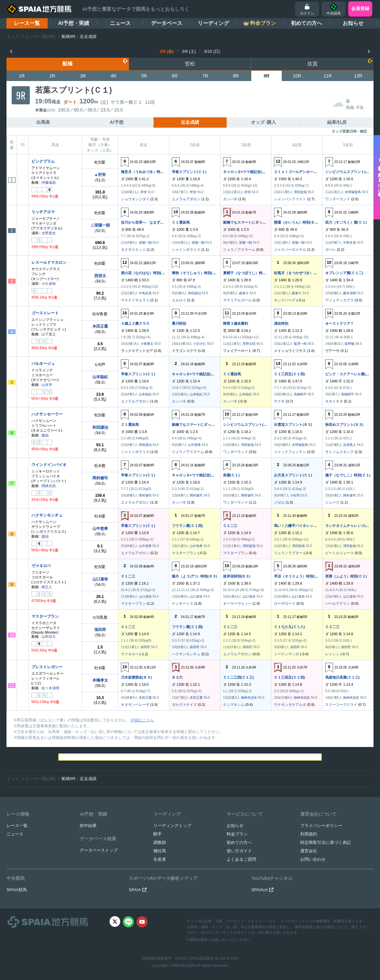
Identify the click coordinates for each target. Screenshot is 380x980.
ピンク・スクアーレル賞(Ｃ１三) (351, 374)
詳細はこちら (142, 720)
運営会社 (309, 851)
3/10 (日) (212, 51)
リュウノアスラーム (239, 250)
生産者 (160, 859)
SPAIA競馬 (17, 890)
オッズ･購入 (263, 122)
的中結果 (88, 826)
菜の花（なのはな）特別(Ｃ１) (145, 273)
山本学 (47, 385)
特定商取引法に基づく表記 (326, 842)
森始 (45, 435)
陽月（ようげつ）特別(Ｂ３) (194, 576)
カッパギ (230, 199)
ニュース (120, 23)
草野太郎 (249, 344)
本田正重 (100, 326)
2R (53, 76)
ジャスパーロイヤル (290, 250)
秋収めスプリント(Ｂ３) (344, 425)
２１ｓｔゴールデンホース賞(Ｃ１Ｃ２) (305, 172)
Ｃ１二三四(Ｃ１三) (238, 677)
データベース (167, 23)
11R (328, 76)
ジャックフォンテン (290, 452)
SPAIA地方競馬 (183, 965)
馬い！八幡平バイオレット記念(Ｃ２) (304, 526)
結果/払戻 (337, 122)
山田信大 (49, 636)
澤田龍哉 (300, 192)
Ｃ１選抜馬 (181, 222)
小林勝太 (147, 344)
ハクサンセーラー (47, 414)
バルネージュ (43, 364)
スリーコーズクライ (341, 705)
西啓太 (100, 276)
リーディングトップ (172, 826)
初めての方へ (306, 23)
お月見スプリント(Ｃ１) (293, 475)
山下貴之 (49, 334)
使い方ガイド (239, 851)
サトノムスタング (339, 452)
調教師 (160, 842)
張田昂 (100, 630)
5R (144, 76)
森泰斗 (244, 293)
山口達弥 (100, 579)
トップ (13, 36)
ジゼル (279, 502)
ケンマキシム (234, 705)
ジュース (332, 502)
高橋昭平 (300, 394)
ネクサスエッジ (133, 250)
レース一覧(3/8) (41, 36)
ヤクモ (279, 401)
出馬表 (43, 122)
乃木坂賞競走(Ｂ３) (136, 677)
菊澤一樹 (300, 344)
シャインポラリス (186, 250)
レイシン (332, 654)
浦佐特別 (281, 323)
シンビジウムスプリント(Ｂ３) (350, 172)
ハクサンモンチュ (47, 515)
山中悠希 (195, 445)
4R (113, 76)
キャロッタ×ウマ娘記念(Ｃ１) (247, 172)
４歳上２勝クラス (135, 323)
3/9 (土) (189, 51)
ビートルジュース (339, 553)
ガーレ (331, 250)
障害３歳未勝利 (236, 323)
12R (358, 76)
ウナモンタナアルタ (290, 705)
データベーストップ (99, 850)
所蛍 (144, 192)
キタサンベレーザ (135, 705)
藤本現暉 (350, 293)
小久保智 (49, 284)
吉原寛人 (350, 445)
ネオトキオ (334, 401)
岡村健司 (100, 478)
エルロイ (179, 300)
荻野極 (350, 344)
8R (236, 76)
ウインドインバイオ (49, 465)
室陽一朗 (145, 243)
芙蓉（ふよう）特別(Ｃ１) (346, 576)
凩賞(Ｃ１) (231, 475)
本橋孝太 (100, 680)
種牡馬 (160, 851)
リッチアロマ (43, 212)
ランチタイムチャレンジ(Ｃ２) (350, 526)
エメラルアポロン (186, 199)
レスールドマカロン (49, 262)
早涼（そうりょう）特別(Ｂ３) (298, 576)
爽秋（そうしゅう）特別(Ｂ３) (196, 273)
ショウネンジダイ (135, 199)
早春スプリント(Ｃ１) (189, 172)
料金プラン (237, 834)
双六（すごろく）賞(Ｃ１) (346, 222)
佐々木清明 (50, 688)
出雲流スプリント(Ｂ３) (293, 425)
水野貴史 (49, 233)
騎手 (158, 834)
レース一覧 (27, 23)
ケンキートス (183, 603)
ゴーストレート (45, 313)
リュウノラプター (288, 553)
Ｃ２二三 (332, 627)
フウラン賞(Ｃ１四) (187, 526)
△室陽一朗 (100, 225)
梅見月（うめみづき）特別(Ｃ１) (147, 172)
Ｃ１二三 (230, 526)
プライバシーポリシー (321, 826)
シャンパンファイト (290, 199)
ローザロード (285, 603)
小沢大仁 (200, 344)
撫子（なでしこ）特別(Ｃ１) (348, 475)
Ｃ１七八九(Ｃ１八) (289, 627)
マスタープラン (184, 553)
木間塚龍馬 (353, 192)
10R (297, 76)
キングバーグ (285, 300)
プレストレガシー (47, 667)
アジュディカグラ (339, 300)
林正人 (47, 587)
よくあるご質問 (241, 859)
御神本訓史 (249, 698)
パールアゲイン (338, 603)
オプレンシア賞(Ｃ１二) (344, 273)
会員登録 (360, 8)
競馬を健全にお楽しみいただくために (219, 939)
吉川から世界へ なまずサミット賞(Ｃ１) (154, 222)
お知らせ (353, 23)
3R (83, 76)
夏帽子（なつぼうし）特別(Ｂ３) (249, 273)
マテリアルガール (237, 300)
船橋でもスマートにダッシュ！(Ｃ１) (253, 222)
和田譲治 (195, 293)
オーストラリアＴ (339, 323)
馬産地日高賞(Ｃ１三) (342, 677)
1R (22, 76)
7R (205, 76)
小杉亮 (295, 495)
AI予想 (117, 122)
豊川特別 (179, 323)
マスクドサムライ (135, 300)
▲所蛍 (100, 175)
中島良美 (350, 243)
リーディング (213, 23)
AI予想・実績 (74, 23)
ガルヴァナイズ (184, 705)
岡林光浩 (49, 486)
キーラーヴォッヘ (237, 603)
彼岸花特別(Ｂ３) (237, 576)
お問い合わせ (313, 859)
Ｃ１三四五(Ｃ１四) (289, 374)
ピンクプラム (43, 161)
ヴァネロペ (41, 566)
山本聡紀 (100, 377)
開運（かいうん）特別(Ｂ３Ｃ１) (300, 222)
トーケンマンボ (286, 654)
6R (175, 76)
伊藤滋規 (49, 182)
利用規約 (309, 834)
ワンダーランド (338, 199)
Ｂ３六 (177, 677)
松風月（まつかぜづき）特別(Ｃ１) (302, 273)
